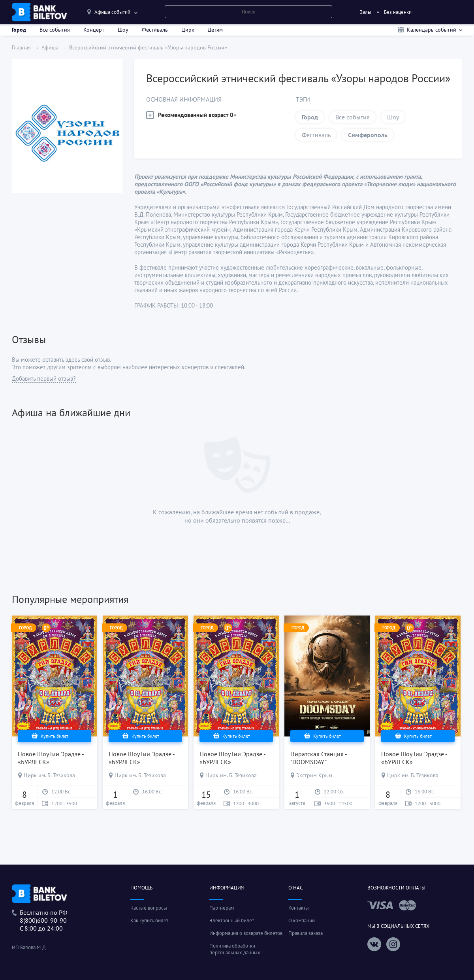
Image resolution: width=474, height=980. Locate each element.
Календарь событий (432, 30)
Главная (21, 47)
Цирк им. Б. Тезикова (49, 775)
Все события (55, 30)
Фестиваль (155, 30)
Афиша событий (112, 12)
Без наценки (398, 12)
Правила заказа (306, 933)
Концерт (94, 30)
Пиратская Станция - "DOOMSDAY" (319, 758)
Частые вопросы (149, 908)
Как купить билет (149, 921)
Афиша (50, 47)
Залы (366, 12)
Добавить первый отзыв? (44, 379)
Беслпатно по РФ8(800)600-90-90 (43, 916)
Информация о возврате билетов (246, 933)
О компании (302, 921)
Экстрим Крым (314, 775)
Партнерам (222, 908)
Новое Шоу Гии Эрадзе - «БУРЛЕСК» (51, 758)
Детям (215, 30)
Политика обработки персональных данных (235, 949)
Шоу (123, 30)
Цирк (188, 30)
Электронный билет (232, 921)
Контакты (299, 908)
